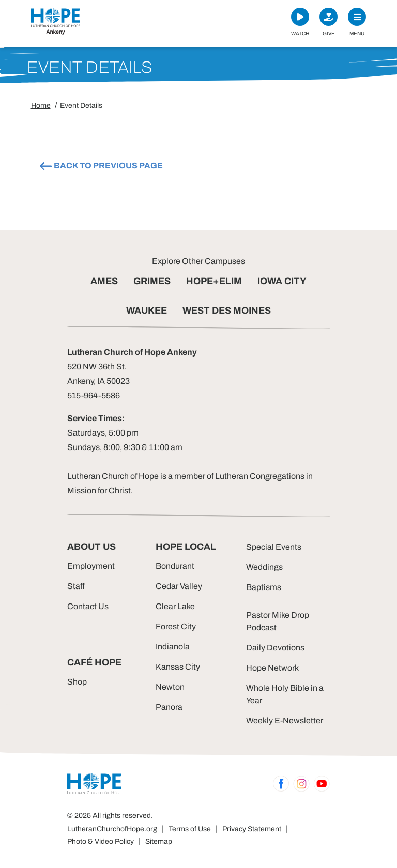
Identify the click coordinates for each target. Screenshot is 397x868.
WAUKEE (147, 311)
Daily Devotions (275, 648)
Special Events (274, 547)
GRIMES (152, 281)
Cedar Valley (179, 586)
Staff (76, 586)
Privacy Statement (252, 829)
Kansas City (178, 667)
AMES (104, 281)
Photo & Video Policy (101, 841)
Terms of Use (190, 829)
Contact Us (88, 606)
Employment (91, 566)
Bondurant (175, 566)
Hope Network (272, 668)
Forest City (176, 626)
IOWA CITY (282, 281)
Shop (77, 682)
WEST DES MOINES (227, 311)
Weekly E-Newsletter (285, 720)
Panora (169, 707)
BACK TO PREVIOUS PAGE (101, 166)
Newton (170, 687)
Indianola (173, 647)
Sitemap (159, 841)
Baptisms (264, 587)
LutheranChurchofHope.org (112, 829)
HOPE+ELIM (214, 281)
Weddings (264, 567)
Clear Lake (175, 606)
